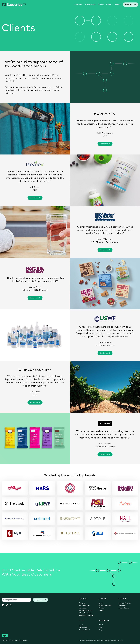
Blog (100, 630)
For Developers (84, 606)
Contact (102, 608)
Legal (81, 625)
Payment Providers (86, 611)
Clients (109, 4)
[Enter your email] (16, 600)
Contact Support (124, 603)
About (118, 4)
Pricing (101, 4)
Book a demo (131, 5)
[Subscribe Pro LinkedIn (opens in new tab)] (4, 605)
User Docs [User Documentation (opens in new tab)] (122, 606)
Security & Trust (84, 630)
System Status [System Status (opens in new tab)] (124, 608)
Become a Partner (105, 606)
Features (78, 4)
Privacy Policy (84, 628)
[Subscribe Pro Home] (14, 5)
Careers (101, 611)
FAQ (100, 628)
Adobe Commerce (85, 613)
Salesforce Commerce (87, 616)
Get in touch (105, 144)
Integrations (90, 4)
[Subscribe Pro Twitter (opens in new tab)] (8, 605)
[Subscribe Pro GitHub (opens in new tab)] (12, 605)
